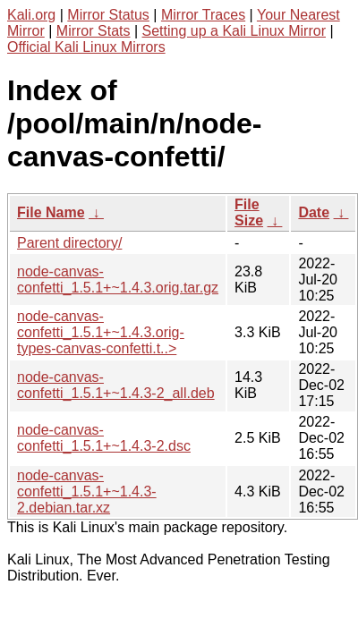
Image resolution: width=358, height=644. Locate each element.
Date (314, 212)
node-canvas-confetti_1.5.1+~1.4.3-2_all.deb (116, 385)
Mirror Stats (94, 31)
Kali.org (31, 15)
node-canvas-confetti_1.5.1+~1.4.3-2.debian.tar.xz (87, 491)
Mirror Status (108, 15)
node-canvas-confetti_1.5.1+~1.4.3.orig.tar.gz (118, 280)
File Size (249, 212)
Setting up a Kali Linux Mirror (234, 31)
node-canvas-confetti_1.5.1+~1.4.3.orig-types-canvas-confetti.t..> (101, 332)
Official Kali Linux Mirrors (86, 47)
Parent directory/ (69, 243)
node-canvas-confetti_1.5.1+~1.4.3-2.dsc (104, 438)
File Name (51, 212)
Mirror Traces (203, 15)
